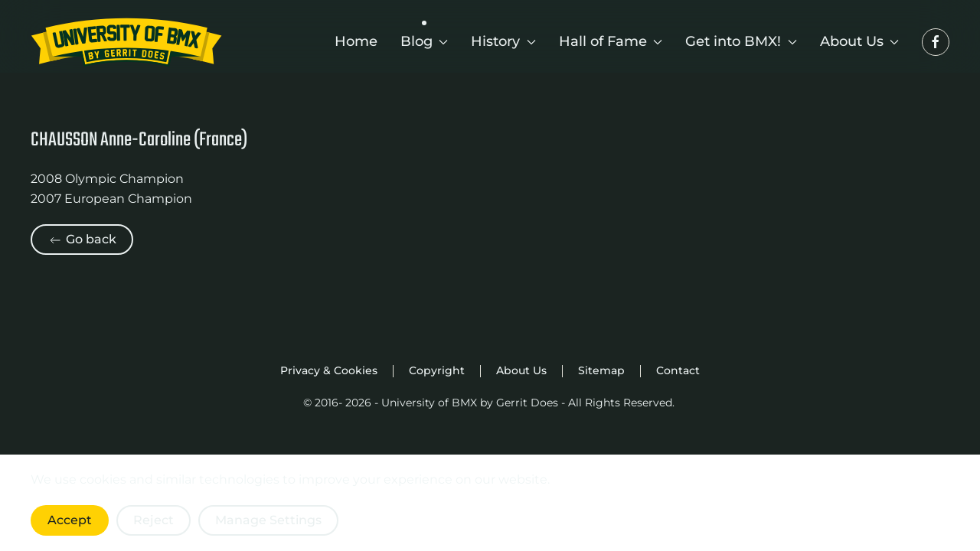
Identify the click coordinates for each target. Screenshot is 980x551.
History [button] (503, 41)
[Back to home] (126, 42)
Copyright (437, 370)
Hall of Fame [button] (611, 41)
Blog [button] (425, 41)
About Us (521, 370)
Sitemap (601, 370)
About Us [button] (860, 41)
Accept (70, 520)
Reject (154, 520)
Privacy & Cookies (329, 370)
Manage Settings (268, 520)
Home (356, 41)
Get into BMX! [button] (741, 41)
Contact (678, 370)
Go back (82, 240)
